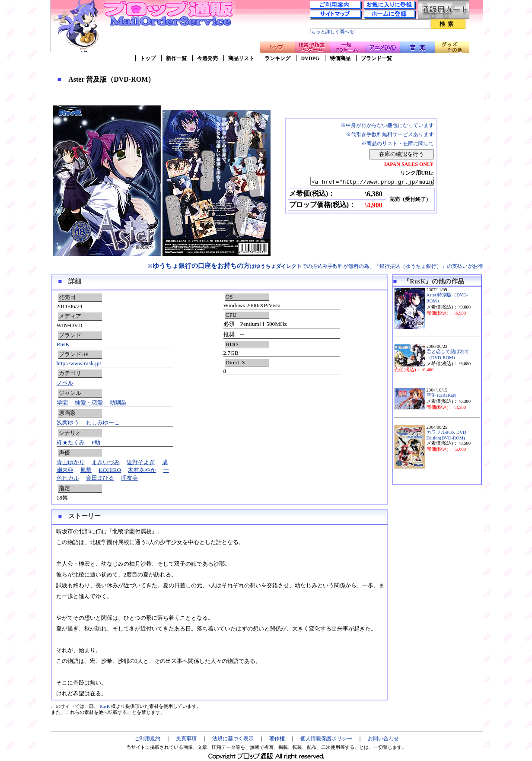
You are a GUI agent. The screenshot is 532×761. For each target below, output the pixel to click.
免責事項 (186, 739)
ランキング (277, 58)
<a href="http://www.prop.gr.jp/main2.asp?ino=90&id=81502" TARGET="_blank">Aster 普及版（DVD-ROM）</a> (365, 182)
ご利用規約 (147, 739)
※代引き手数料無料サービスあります (390, 134)
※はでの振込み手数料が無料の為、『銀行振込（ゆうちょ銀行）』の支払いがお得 (315, 266)
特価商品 (340, 58)
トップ (148, 58)
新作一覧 (176, 58)
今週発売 (207, 58)
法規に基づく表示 (233, 739)
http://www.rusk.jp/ (79, 363)
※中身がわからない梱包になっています (387, 125)
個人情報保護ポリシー (326, 739)
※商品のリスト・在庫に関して (398, 143)
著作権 (277, 739)
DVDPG (310, 58)
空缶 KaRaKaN (441, 395)
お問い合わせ (383, 739)
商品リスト (241, 58)
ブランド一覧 (376, 58)
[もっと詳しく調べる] (333, 32)
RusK (63, 344)
